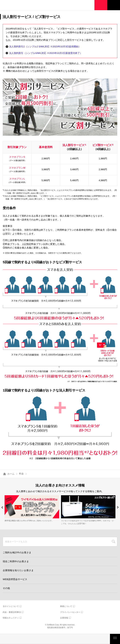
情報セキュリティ (11, 618)
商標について (66, 606)
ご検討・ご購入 (77, 639)
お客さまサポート (99, 639)
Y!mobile (21, 6)
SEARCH (114, 542)
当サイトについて (11, 606)
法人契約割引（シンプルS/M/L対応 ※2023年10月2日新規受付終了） (46, 53)
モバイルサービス (55, 639)
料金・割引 (11, 639)
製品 (33, 639)
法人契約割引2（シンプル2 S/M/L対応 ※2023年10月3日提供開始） (45, 47)
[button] (2, 507)
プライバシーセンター (70, 612)
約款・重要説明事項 (12, 612)
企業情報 (64, 618)
